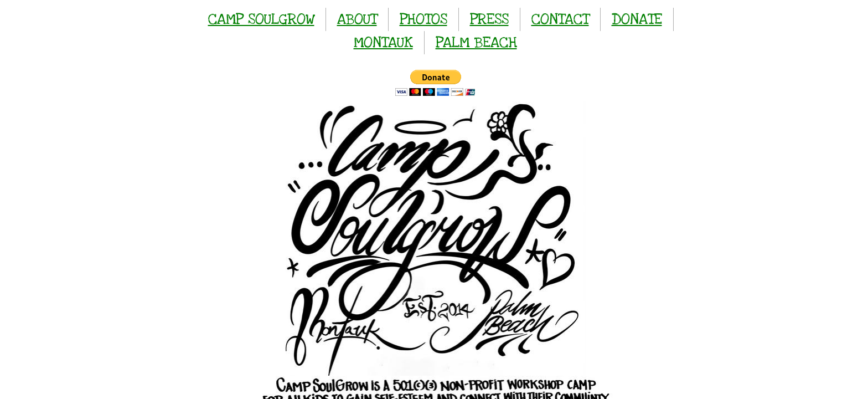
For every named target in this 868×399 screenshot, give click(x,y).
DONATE (637, 19)
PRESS (489, 19)
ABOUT (357, 19)
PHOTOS (423, 19)
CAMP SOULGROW (261, 19)
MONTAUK (383, 42)
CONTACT (560, 19)
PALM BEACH (476, 42)
